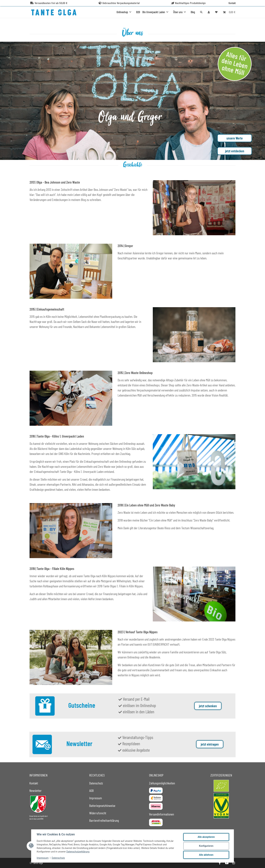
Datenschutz (58, 858)
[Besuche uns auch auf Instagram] (234, 863)
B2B (138, 12)
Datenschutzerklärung (78, 852)
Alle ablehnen (206, 855)
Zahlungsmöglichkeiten (162, 783)
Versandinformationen (161, 814)
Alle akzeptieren (206, 837)
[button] (209, 12)
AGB (91, 790)
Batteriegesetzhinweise (102, 806)
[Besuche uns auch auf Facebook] (220, 863)
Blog (193, 12)
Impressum (43, 858)
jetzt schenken (208, 706)
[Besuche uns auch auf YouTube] (227, 863)
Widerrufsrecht (98, 813)
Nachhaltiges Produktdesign (188, 3)
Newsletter (35, 790)
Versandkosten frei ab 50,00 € (49, 3)
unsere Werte (235, 138)
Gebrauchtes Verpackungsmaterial (119, 3)
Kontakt (232, 3)
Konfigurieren (206, 846)
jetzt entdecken (235, 151)
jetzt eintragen (210, 744)
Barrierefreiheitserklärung (104, 820)
